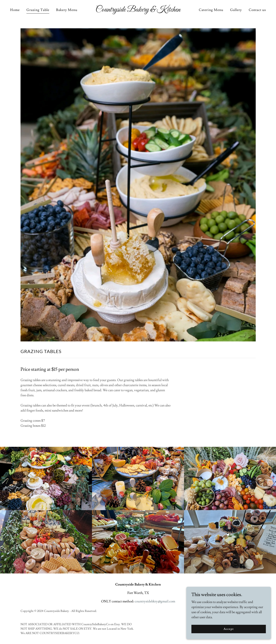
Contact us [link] (257, 10)
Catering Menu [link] (211, 10)
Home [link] (15, 10)
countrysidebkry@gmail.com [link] (155, 601)
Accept (229, 629)
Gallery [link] (236, 10)
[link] (138, 11)
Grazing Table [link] (38, 10)
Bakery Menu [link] (67, 10)
